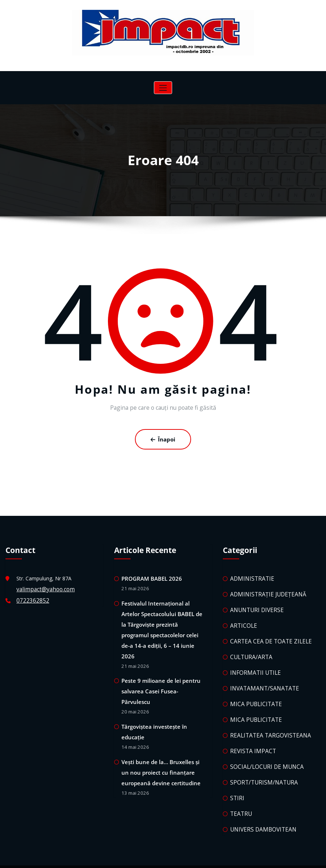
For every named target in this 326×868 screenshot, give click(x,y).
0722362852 (31, 597)
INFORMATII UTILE (253, 664)
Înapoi (163, 438)
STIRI (236, 781)
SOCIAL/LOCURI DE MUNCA (264, 752)
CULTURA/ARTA (249, 649)
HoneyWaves (191, 857)
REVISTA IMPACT (251, 738)
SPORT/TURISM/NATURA (260, 767)
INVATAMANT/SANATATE (261, 679)
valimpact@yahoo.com (43, 587)
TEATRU (240, 796)
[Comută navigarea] (163, 88)
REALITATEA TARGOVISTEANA (267, 723)
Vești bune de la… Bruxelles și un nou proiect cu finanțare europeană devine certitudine (162, 738)
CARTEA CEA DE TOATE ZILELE (267, 635)
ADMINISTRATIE (250, 576)
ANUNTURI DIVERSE (254, 605)
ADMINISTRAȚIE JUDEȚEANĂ (265, 591)
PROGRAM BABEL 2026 (149, 576)
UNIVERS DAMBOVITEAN (260, 811)
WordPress (142, 857)
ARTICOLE (242, 620)
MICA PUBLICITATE (253, 694)
